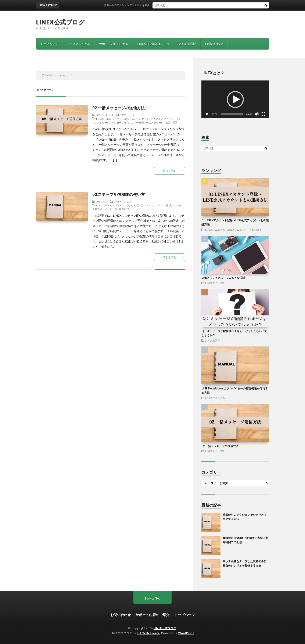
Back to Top (153, 598)
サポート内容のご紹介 (114, 44)
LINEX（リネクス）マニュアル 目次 (224, 278)
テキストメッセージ (162, 119)
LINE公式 (129, 119)
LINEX (100, 119)
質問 (175, 122)
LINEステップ (113, 119)
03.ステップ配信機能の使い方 (119, 194)
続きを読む (170, 171)
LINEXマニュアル (78, 44)
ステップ (149, 205)
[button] (235, 100)
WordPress (186, 633)
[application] (235, 99)
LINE (99, 205)
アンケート (143, 119)
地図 (168, 122)
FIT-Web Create (148, 633)
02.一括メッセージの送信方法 (119, 108)
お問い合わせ (214, 44)
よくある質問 (187, 44)
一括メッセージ (155, 122)
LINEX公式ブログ (60, 22)
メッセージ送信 (120, 122)
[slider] (232, 114)
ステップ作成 (164, 205)
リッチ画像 (137, 122)
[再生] (207, 114)
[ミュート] (257, 114)
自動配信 (124, 209)
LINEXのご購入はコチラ (153, 44)
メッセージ (103, 122)
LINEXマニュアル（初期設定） (244, 230)
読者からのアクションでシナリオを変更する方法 (134, 5)
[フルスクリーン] (263, 114)
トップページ (49, 44)
